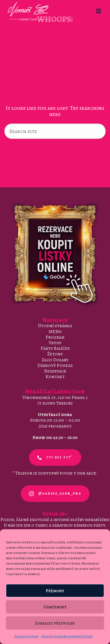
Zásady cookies (27, 636)
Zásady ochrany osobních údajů (67, 636)
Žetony (55, 354)
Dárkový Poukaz (55, 365)
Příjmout (55, 591)
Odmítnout (55, 607)
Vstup (55, 343)
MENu (55, 332)
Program (55, 337)
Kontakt (55, 377)
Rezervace (55, 371)
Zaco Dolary (55, 360)
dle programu (55, 426)
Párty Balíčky (55, 348)
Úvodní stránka (55, 326)
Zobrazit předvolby (55, 623)
